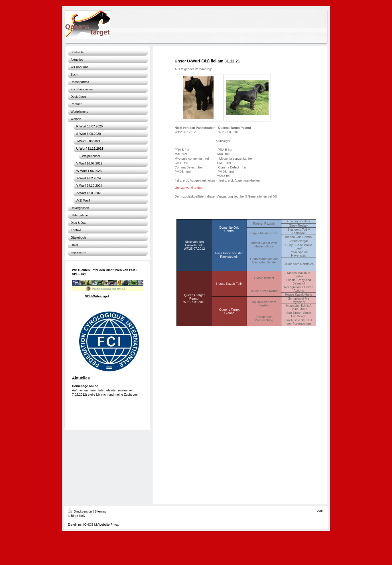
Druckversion (80, 511)
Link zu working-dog (189, 188)
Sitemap (100, 511)
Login (321, 511)
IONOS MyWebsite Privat (101, 525)
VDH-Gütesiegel (97, 296)
